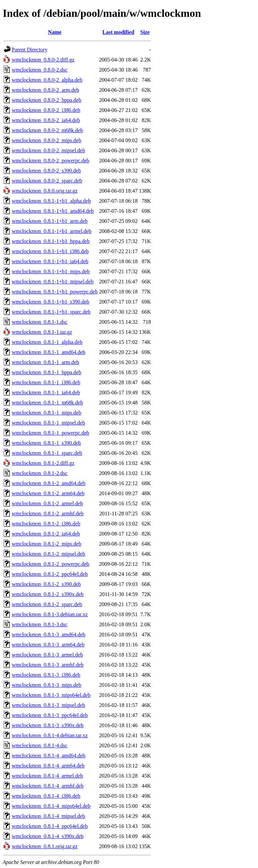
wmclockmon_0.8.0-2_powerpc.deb (51, 161)
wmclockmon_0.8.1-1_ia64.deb (46, 392)
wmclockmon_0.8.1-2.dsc (40, 473)
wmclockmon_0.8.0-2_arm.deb (45, 90)
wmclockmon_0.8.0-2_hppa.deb (47, 100)
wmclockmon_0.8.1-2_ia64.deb (46, 534)
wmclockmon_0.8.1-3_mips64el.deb (51, 695)
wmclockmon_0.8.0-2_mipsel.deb (48, 150)
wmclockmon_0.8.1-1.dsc (40, 322)
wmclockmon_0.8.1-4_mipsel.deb (48, 816)
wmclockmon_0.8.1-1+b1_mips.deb (51, 271)
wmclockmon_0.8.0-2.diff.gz (43, 60)
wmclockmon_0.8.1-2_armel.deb (47, 503)
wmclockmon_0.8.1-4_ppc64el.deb (50, 826)
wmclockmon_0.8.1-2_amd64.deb (49, 483)
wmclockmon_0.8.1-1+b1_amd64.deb (53, 211)
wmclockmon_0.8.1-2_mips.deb (47, 544)
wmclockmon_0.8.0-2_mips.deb (47, 140)
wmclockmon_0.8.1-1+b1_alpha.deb (51, 201)
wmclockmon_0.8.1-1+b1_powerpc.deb (55, 292)
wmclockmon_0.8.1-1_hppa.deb (47, 372)
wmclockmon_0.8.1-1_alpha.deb (47, 342)
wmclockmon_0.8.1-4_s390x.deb (48, 836)
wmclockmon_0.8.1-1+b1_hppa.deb (51, 241)
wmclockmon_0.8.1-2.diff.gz (43, 463)
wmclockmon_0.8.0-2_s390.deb (46, 171)
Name (55, 32)
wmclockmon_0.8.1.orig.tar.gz (45, 846)
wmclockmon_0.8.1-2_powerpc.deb (51, 564)
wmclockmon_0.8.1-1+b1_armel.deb (52, 231)
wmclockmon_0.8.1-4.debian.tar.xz (50, 735)
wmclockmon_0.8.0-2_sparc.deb (47, 181)
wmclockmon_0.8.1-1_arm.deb (45, 362)
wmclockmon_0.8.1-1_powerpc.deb (51, 433)
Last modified (118, 32)
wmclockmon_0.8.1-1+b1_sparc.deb (51, 312)
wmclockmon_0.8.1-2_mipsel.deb (48, 554)
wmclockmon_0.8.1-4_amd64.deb (49, 756)
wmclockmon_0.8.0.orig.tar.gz (45, 191)
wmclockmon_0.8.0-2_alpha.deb (47, 80)
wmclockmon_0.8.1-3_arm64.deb (48, 645)
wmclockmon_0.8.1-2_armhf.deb (48, 514)
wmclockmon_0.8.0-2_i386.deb (46, 110)
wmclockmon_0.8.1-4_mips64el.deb (51, 806)
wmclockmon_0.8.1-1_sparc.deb (47, 453)
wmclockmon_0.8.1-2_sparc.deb (47, 604)
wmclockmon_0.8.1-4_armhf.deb (48, 786)
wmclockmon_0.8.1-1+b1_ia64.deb (50, 261)
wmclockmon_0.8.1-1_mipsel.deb (48, 423)
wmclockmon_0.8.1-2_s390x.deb (48, 594)
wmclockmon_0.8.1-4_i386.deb (46, 796)
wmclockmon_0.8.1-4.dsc (40, 745)
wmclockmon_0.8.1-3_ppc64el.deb (50, 715)
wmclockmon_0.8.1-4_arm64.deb (48, 766)
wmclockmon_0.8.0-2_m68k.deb (47, 130)
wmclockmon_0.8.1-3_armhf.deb (48, 665)
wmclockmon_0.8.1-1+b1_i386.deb (50, 251)
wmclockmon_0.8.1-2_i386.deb (46, 524)
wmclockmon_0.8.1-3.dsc (40, 624)
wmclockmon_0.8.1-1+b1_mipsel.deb (53, 282)
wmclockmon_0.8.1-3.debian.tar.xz (50, 614)
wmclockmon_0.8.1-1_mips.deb (47, 413)
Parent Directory (30, 50)
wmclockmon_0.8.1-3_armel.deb (47, 655)
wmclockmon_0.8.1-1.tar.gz (42, 332)
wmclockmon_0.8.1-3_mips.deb (47, 685)
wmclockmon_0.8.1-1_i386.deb (46, 382)
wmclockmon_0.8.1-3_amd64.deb (49, 635)
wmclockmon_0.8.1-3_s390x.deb (48, 725)
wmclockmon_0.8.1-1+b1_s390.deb (51, 302)
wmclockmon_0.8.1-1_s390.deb (46, 443)
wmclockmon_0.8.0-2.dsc (40, 70)
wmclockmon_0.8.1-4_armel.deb (47, 776)
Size (145, 32)
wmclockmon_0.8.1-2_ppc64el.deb (50, 574)
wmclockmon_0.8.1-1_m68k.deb (47, 403)
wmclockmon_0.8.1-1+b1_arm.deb (50, 221)
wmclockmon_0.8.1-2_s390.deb (46, 584)
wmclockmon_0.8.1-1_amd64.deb (49, 352)
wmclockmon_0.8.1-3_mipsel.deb (48, 705)
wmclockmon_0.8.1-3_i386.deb (46, 675)
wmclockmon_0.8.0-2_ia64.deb (46, 120)
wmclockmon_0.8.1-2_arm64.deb (48, 493)
